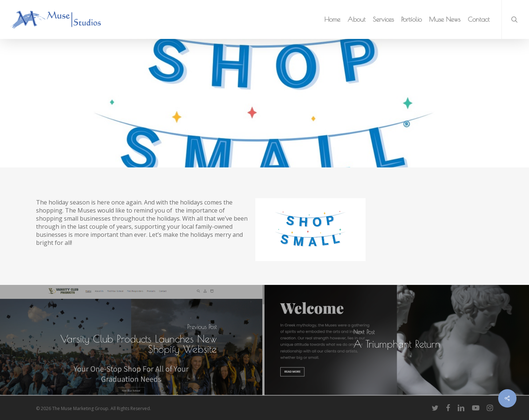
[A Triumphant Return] (397, 340)
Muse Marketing (69, 112)
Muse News (196, 112)
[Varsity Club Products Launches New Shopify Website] (132, 340)
